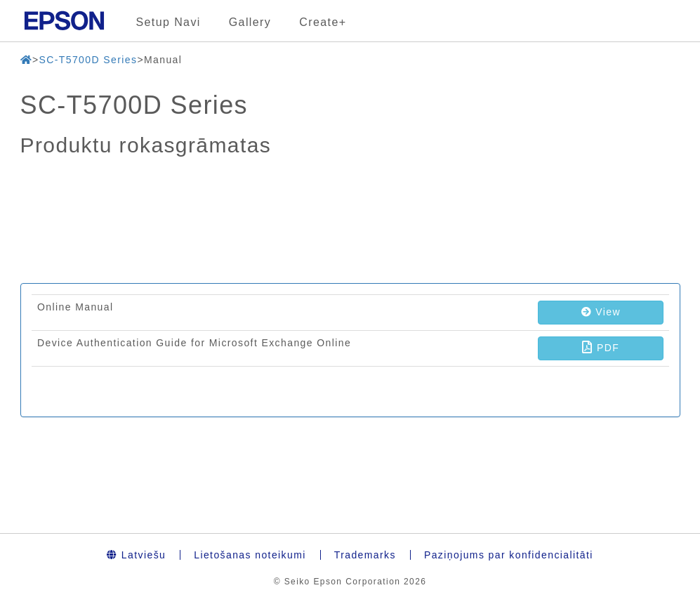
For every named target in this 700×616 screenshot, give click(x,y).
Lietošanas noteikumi (250, 555)
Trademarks (365, 555)
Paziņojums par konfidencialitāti (509, 555)
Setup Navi (169, 22)
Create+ (323, 22)
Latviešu (136, 555)
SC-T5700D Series (88, 60)
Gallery (250, 22)
